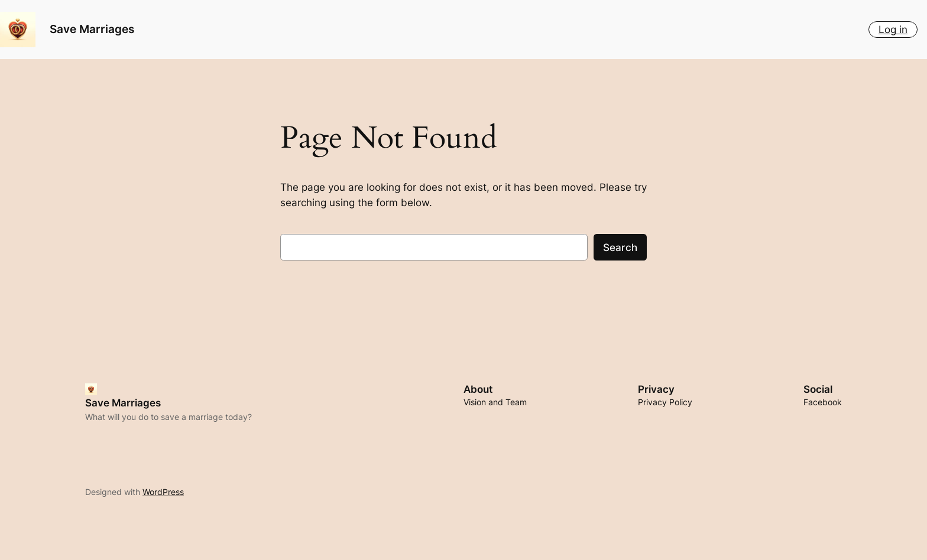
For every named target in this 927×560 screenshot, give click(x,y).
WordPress (163, 492)
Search (620, 248)
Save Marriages (92, 29)
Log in (893, 30)
